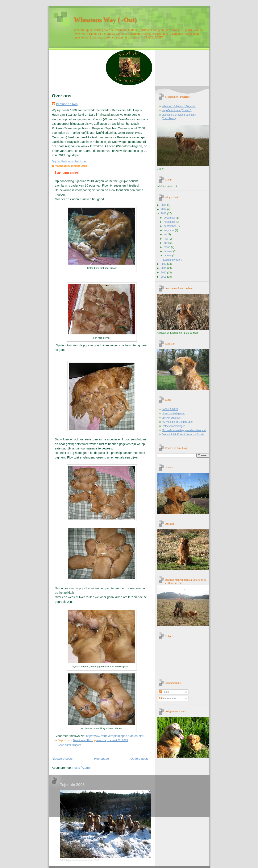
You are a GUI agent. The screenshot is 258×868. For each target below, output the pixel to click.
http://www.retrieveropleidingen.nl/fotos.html (115, 736)
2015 (164, 205)
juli (166, 235)
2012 (164, 264)
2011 (164, 268)
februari (169, 251)
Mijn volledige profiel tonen (70, 161)
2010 (164, 273)
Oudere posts (140, 759)
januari (168, 256)
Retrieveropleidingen (174, 426)
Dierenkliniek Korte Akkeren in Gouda (183, 435)
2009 (164, 277)
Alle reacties (168, 698)
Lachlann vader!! (68, 173)
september (170, 226)
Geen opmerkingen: (70, 745)
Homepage (101, 759)
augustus (169, 230)
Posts (164, 692)
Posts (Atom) (81, 768)
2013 (164, 213)
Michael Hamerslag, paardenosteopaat (184, 430)
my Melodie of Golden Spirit (178, 422)
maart (167, 247)
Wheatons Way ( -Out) (105, 20)
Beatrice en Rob (67, 104)
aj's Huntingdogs (171, 418)
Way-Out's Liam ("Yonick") (177, 110)
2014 (164, 209)
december (170, 218)
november (170, 222)
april (167, 243)
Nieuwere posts (62, 759)
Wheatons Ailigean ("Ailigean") (179, 106)
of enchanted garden (174, 413)
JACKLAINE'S (170, 409)
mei (166, 239)
